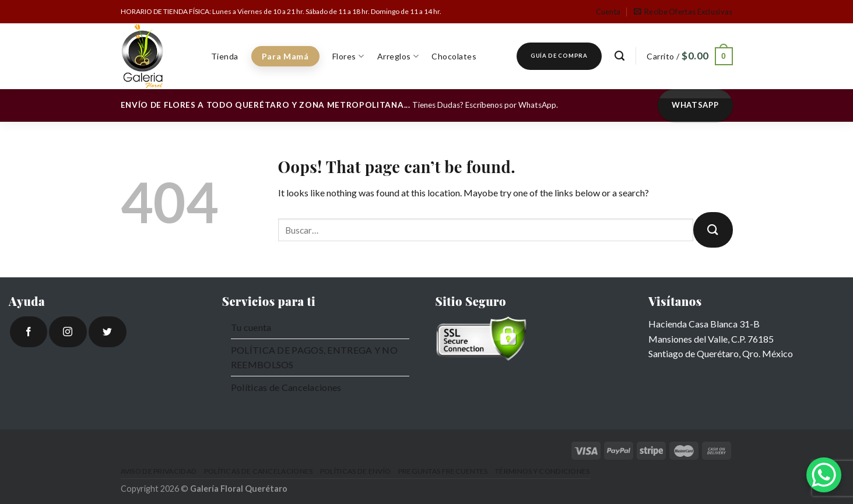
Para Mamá (285, 56)
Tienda (225, 56)
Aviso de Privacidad (159, 471)
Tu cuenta (251, 327)
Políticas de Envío (355, 471)
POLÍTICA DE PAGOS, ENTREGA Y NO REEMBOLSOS (314, 357)
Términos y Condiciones (543, 471)
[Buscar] (620, 56)
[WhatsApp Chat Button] (824, 475)
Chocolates (454, 56)
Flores (348, 56)
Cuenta (608, 12)
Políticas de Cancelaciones (286, 387)
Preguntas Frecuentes (443, 471)
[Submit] (713, 230)
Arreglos (398, 56)
